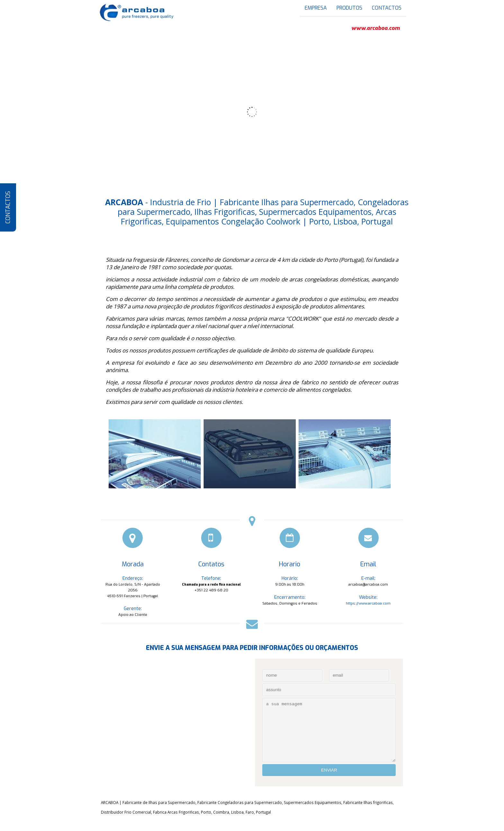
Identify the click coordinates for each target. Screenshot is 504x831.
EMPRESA (316, 8)
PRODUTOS (349, 8)
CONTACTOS (8, 208)
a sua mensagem (329, 730)
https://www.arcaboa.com (368, 603)
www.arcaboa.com (376, 28)
